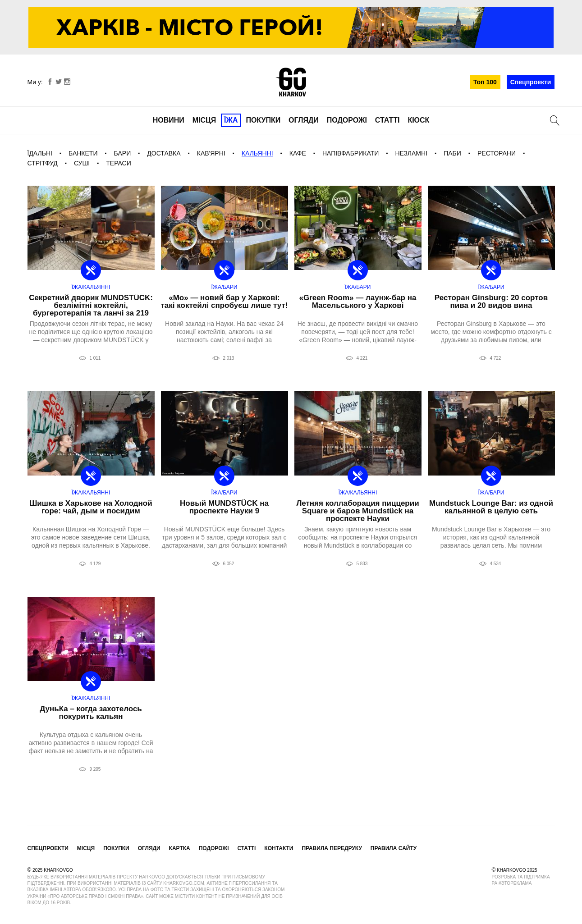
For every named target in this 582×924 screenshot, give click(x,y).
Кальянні (257, 153)
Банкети (83, 153)
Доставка (164, 153)
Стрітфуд (43, 163)
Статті (387, 120)
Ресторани (497, 153)
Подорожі (347, 120)
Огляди (304, 120)
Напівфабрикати (351, 153)
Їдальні (40, 153)
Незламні (411, 153)
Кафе (298, 153)
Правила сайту (394, 848)
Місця (204, 120)
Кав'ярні (211, 153)
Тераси (119, 163)
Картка (180, 848)
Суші (82, 163)
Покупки (263, 120)
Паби (452, 153)
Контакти (279, 848)
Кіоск (418, 120)
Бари (123, 153)
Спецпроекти (531, 82)
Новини (169, 120)
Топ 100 (485, 82)
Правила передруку (332, 848)
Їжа (231, 120)
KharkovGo (291, 82)
